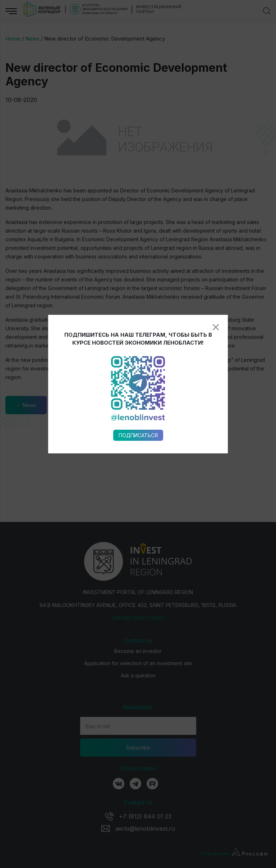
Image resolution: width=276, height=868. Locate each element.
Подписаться (138, 344)
